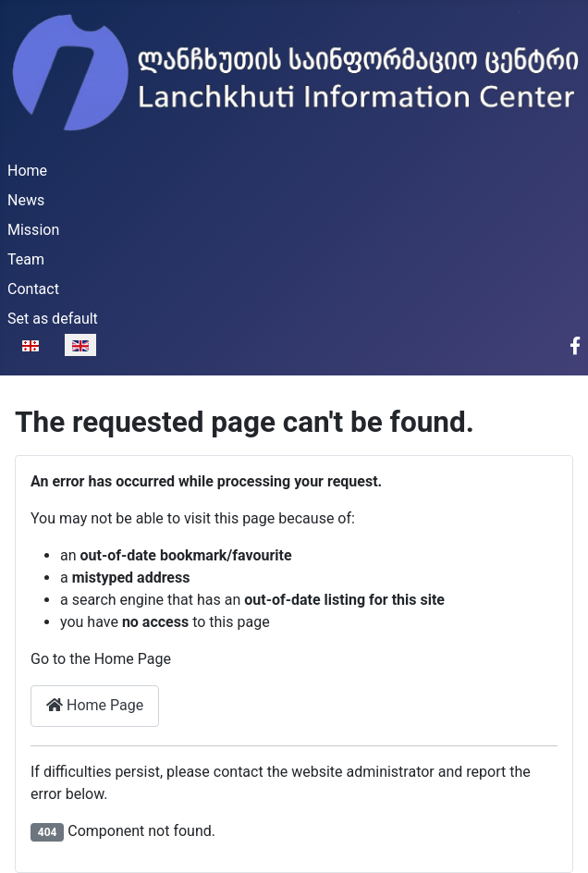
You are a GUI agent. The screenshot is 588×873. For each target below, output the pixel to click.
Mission (33, 230)
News (26, 200)
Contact (33, 289)
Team (26, 259)
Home (27, 171)
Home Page (95, 705)
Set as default (53, 319)
